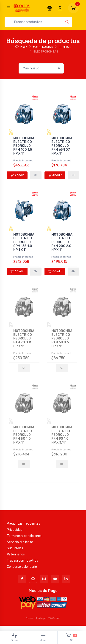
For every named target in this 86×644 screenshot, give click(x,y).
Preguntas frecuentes (24, 524)
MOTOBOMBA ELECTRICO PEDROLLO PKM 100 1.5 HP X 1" (24, 146)
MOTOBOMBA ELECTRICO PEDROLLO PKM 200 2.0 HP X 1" (62, 242)
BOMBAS (65, 47)
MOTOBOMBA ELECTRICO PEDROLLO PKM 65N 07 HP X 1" (62, 146)
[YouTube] (55, 579)
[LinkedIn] (66, 579)
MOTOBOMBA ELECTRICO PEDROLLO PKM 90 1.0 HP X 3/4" (62, 435)
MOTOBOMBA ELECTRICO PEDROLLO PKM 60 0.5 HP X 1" (62, 339)
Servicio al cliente (20, 542)
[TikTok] (33, 579)
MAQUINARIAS (43, 47)
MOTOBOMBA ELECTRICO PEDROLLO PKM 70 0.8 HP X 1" (24, 339)
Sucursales (15, 548)
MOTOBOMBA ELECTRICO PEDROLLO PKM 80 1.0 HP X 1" (24, 435)
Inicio (21, 47)
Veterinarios (16, 554)
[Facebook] (22, 579)
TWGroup (54, 618)
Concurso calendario (22, 567)
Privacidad (15, 530)
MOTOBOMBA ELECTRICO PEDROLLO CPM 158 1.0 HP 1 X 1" (24, 242)
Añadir (17, 175)
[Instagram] (44, 579)
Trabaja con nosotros (22, 561)
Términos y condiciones (24, 536)
